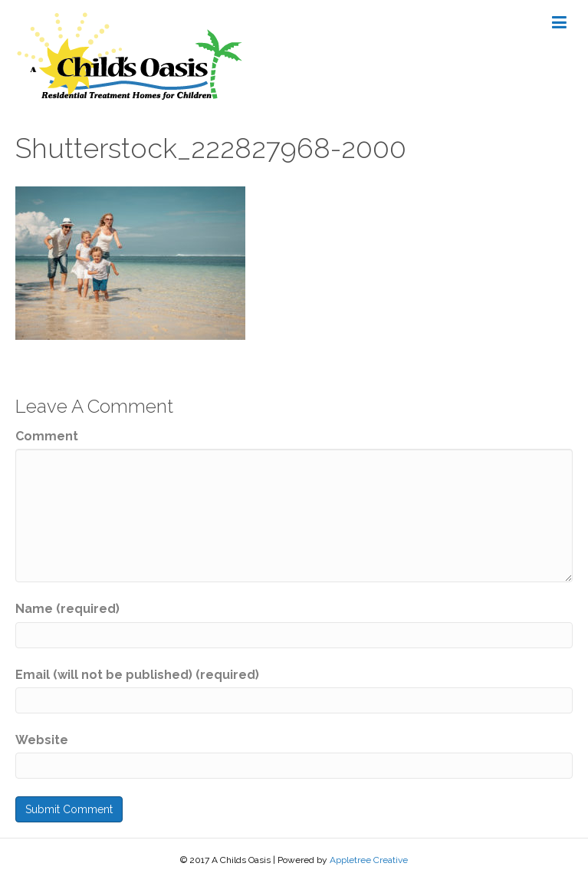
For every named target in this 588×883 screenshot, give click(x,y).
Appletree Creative (369, 860)
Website (42, 740)
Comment (47, 436)
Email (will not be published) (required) (137, 675)
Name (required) (67, 609)
